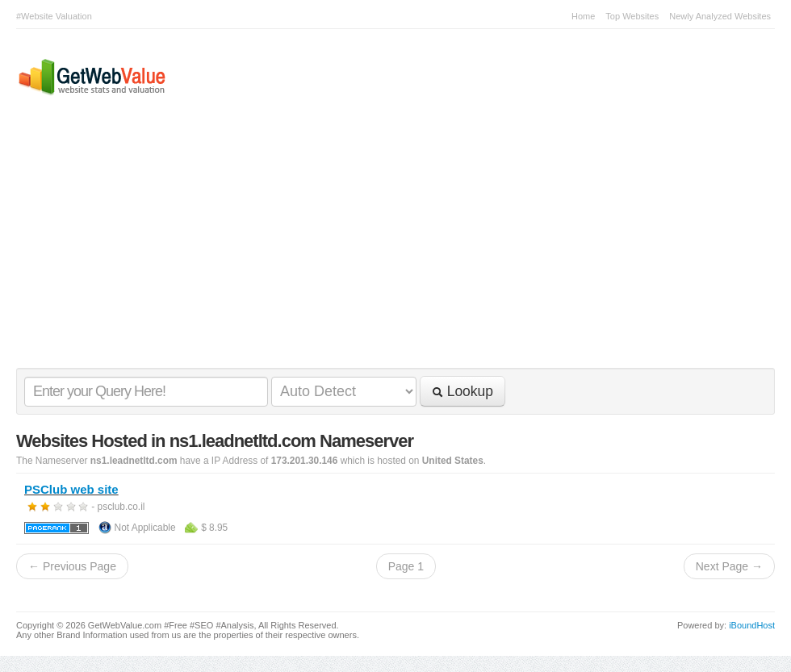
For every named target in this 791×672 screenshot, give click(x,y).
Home (583, 16)
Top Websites (632, 16)
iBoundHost (752, 625)
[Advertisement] (387, 247)
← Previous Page (72, 566)
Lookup (462, 391)
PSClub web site (71, 489)
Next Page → (729, 566)
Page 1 (406, 566)
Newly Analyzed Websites (720, 16)
